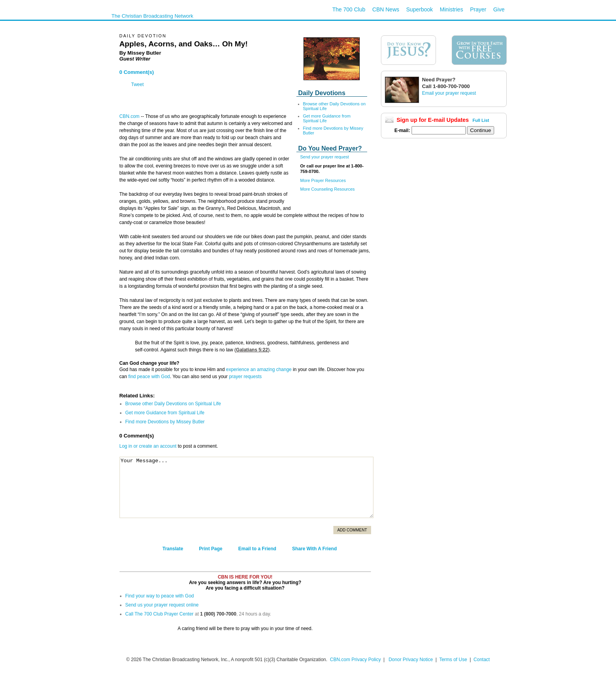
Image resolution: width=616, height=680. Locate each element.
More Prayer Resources (323, 180)
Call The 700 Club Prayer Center (160, 614)
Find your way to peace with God (160, 596)
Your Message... (246, 487)
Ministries (451, 9)
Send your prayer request (325, 157)
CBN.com (130, 116)
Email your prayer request (449, 93)
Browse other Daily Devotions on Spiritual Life (173, 404)
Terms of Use (454, 660)
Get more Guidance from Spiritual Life (327, 118)
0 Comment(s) (137, 72)
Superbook (419, 9)
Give (499, 9)
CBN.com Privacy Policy (355, 660)
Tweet (138, 85)
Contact (482, 660)
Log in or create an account (148, 446)
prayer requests (245, 377)
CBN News (386, 9)
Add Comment (352, 530)
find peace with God (149, 377)
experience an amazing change (259, 369)
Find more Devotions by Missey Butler (165, 422)
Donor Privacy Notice (411, 660)
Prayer (478, 9)
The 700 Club (349, 9)
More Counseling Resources (328, 189)
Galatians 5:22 (252, 350)
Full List (481, 120)
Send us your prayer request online (162, 605)
